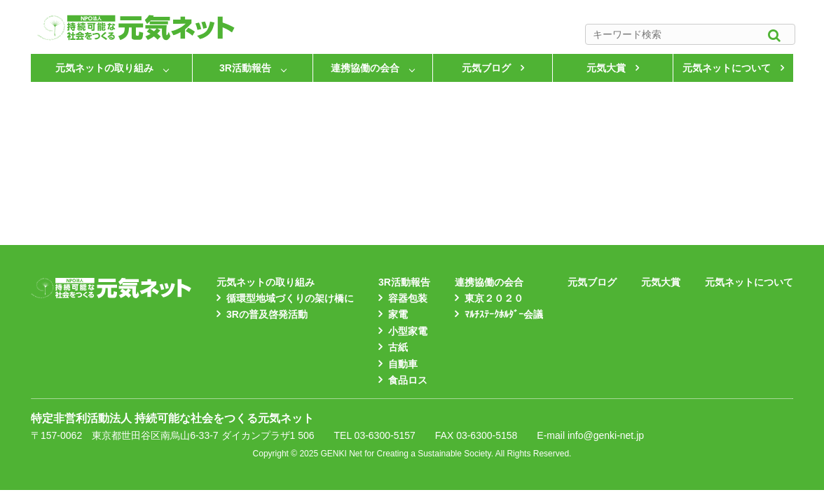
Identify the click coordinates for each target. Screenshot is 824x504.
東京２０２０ (494, 298)
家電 (398, 314)
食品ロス (408, 380)
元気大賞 (606, 68)
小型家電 (408, 331)
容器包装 (408, 298)
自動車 (403, 364)
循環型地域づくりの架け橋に (290, 298)
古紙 (398, 347)
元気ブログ (486, 68)
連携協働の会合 (365, 68)
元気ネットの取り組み (104, 68)
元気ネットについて (727, 68)
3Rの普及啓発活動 (267, 314)
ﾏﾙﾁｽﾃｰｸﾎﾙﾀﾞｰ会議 (504, 314)
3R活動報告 (245, 68)
